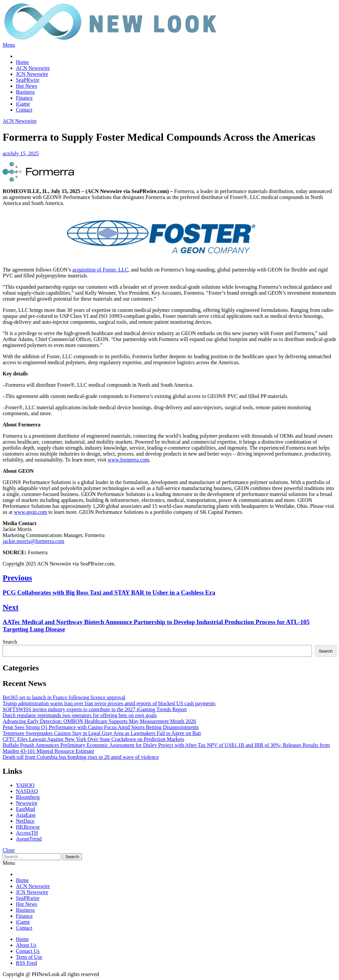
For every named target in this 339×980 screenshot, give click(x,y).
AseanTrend (29, 839)
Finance (24, 98)
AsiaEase (26, 815)
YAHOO (25, 785)
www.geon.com (30, 512)
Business (25, 92)
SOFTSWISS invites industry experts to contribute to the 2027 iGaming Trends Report (95, 709)
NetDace (25, 821)
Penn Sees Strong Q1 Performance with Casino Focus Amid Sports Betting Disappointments (101, 727)
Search (10, 642)
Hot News (26, 86)
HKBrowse (28, 827)
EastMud (25, 809)
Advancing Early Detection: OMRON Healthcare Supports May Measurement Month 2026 (99, 721)
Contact (24, 110)
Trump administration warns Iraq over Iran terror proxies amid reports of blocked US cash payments (109, 703)
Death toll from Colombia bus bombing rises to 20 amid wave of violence (81, 757)
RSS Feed (26, 963)
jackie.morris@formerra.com (33, 541)
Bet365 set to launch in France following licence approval (64, 697)
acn (6, 153)
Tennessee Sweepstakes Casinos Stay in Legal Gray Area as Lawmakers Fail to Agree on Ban (102, 733)
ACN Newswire (33, 68)
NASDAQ (27, 791)
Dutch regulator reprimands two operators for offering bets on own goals (80, 715)
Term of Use (29, 957)
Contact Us (28, 951)
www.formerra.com (128, 460)
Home (22, 62)
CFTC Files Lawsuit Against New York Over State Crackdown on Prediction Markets (93, 739)
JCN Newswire (32, 74)
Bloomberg (28, 797)
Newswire (27, 803)
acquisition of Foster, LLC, (101, 270)
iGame (23, 104)
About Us (26, 945)
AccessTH (27, 833)
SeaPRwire (28, 80)
